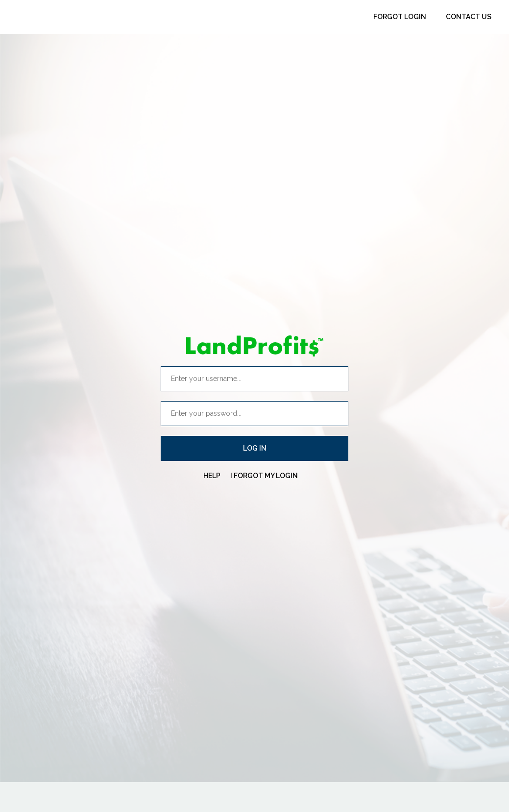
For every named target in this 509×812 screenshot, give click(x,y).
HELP (212, 476)
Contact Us (469, 17)
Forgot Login (400, 17)
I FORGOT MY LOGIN (264, 476)
